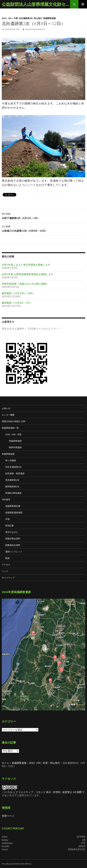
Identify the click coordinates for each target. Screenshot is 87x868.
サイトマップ (8, 578)
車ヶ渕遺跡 (11, 460)
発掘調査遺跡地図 (14, 513)
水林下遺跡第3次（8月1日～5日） (43, 216)
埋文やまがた (12, 532)
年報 (7, 519)
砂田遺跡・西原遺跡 (15, 473)
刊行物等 (6, 499)
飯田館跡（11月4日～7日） (17, 303)
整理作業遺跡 (15, 447)
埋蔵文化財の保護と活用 (13, 421)
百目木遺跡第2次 (13, 467)
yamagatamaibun (35, 29)
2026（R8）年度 (13, 434)
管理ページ (8, 816)
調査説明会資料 (13, 539)
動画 (7, 558)
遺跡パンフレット (14, 552)
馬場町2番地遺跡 (13, 493)
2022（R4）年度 (10, 18)
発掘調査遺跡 (15, 441)
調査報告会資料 (13, 545)
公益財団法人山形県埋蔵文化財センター (36, 4)
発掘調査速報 (49, 18)
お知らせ (6, 408)
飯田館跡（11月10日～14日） (18, 293)
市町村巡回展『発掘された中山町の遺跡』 (25, 284)
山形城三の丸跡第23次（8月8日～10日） (43, 228)
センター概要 (8, 415)
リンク (5, 571)
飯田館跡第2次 (12, 486)
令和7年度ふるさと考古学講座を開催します (26, 265)
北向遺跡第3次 (26, 18)
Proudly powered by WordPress (17, 864)
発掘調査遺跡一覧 (10, 428)
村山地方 (38, 18)
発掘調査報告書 (13, 506)
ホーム (5, 763)
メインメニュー (83, 4)
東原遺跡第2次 (12, 480)
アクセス (6, 565)
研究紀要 (10, 526)
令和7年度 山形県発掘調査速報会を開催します (28, 274)
